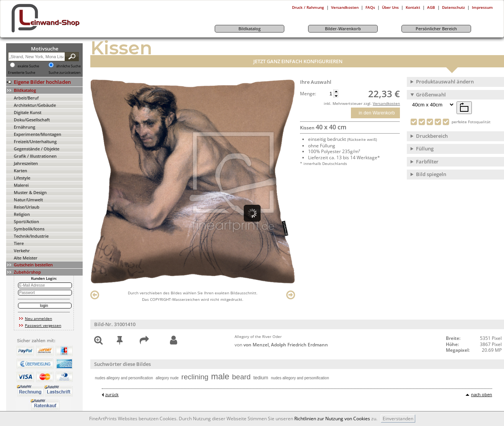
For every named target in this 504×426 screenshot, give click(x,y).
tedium (261, 378)
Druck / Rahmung (308, 7)
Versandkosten (345, 7)
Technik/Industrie (31, 236)
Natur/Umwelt (28, 200)
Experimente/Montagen (38, 134)
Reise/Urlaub (27, 207)
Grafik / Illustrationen (35, 156)
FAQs (370, 7)
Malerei (21, 185)
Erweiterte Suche (22, 73)
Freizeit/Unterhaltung (35, 141)
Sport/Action (26, 221)
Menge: (308, 94)
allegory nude (167, 378)
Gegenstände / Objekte (37, 149)
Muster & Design (30, 192)
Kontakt (413, 7)
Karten (20, 171)
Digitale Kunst (28, 112)
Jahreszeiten (26, 163)
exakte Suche (28, 66)
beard (241, 377)
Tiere (19, 243)
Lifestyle (22, 178)
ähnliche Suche (69, 66)
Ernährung (24, 127)
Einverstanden (398, 419)
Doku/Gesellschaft (32, 120)
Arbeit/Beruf (26, 98)
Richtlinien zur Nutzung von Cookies (332, 419)
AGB (431, 7)
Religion (22, 214)
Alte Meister (26, 258)
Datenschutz (453, 7)
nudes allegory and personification (124, 378)
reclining (195, 377)
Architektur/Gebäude (35, 105)
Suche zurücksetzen (65, 73)
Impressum (482, 7)
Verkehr (22, 251)
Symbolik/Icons (29, 229)
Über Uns (390, 7)
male (220, 376)
